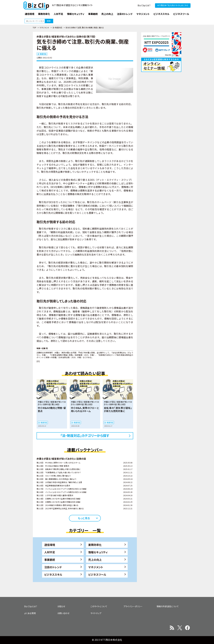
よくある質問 (30, 613)
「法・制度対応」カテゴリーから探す (85, 435)
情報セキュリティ (98, 552)
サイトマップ (96, 613)
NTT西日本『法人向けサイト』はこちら (173, 5)
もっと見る (84, 518)
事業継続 (50, 560)
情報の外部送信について (168, 606)
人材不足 (50, 552)
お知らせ (61, 606)
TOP (34, 27)
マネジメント (44, 27)
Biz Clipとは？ (144, 5)
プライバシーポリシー (133, 606)
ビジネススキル (53, 574)
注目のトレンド (53, 567)
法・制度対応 (57, 27)
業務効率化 (95, 545)
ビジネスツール (97, 574)
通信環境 (50, 545)
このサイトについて (99, 606)
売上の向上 (95, 560)
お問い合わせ (63, 613)
